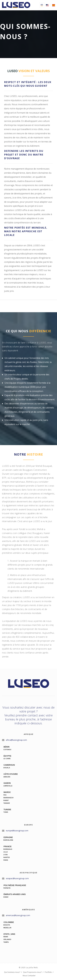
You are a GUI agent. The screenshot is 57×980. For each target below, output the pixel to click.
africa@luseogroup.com (16, 740)
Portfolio (48, 972)
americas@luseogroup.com (18, 915)
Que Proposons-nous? (32, 972)
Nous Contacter (29, 976)
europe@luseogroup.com (17, 831)
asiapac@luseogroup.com (17, 878)
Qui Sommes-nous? (12, 972)
